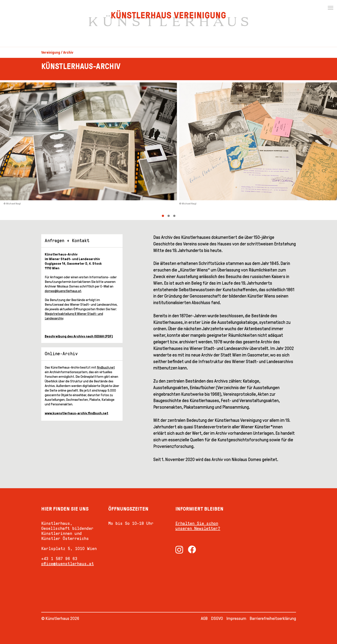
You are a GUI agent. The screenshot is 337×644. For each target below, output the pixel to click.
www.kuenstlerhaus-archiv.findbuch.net (77, 413)
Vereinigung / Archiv (57, 52)
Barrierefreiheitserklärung (273, 618)
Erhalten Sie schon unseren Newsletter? (198, 526)
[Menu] (330, 8)
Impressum (236, 618)
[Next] (253, 150)
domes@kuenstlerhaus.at (63, 291)
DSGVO (217, 618)
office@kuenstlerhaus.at (68, 564)
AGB (204, 618)
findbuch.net (106, 367)
